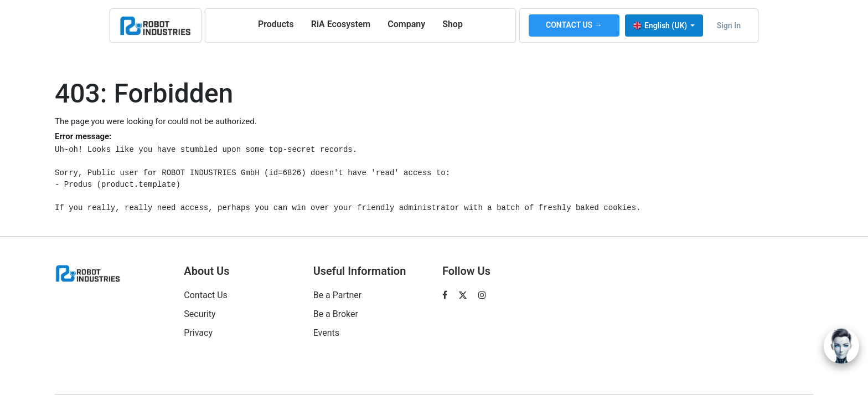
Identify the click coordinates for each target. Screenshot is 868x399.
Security (200, 314)
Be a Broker (336, 314)
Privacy (198, 333)
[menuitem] (276, 24)
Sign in (729, 25)
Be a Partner (338, 295)
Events (326, 333)
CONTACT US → (574, 25)
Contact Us (206, 295)
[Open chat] (841, 346)
